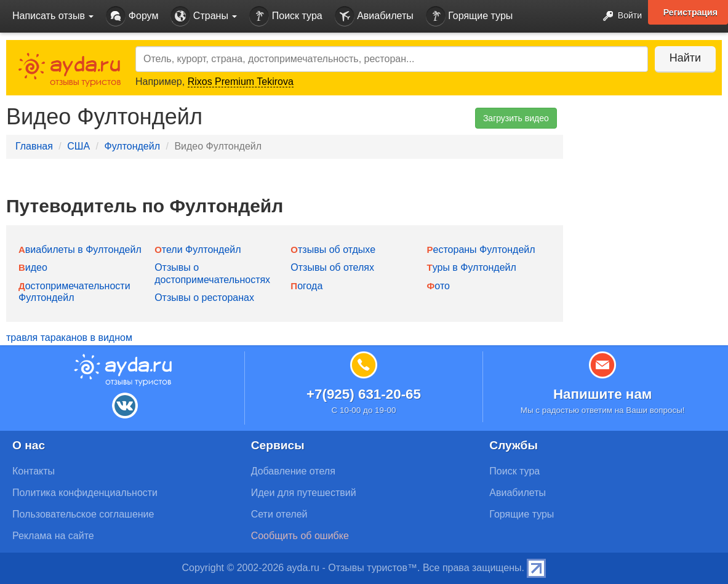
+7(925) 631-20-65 (364, 394)
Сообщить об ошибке (300, 536)
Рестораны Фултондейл (481, 250)
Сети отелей (279, 514)
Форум (132, 16)
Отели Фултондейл (198, 250)
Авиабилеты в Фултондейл (80, 250)
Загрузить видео (516, 118)
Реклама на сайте (53, 536)
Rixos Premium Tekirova (241, 82)
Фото (438, 286)
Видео (33, 267)
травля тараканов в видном (69, 338)
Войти (619, 16)
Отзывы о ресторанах (204, 298)
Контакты (34, 471)
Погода (306, 286)
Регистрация (690, 12)
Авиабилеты (374, 16)
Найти (685, 58)
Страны (204, 16)
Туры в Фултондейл (472, 267)
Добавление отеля (293, 471)
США (78, 146)
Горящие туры (470, 16)
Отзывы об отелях (332, 267)
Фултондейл (132, 146)
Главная (34, 146)
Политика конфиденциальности (85, 493)
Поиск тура (286, 16)
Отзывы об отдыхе (333, 250)
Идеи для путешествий (304, 493)
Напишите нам (603, 394)
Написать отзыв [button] (53, 16)
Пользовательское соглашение (83, 514)
